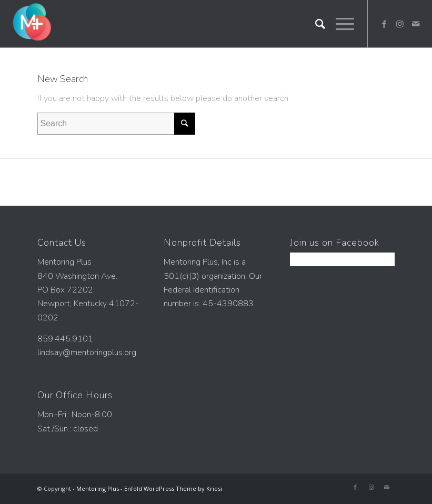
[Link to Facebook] (384, 24)
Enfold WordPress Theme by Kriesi (173, 488)
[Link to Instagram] (400, 24)
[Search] (315, 24)
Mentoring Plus (98, 488)
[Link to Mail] (416, 24)
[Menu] (340, 24)
